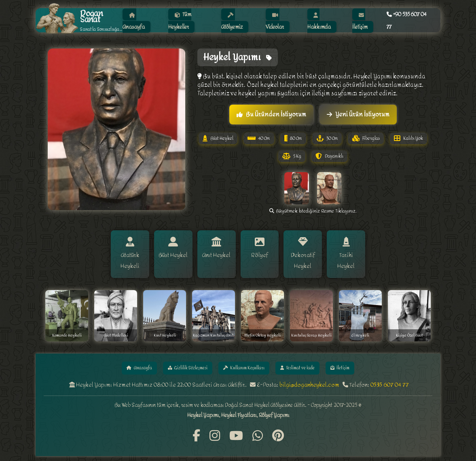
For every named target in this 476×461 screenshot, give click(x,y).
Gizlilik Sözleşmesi (181, 364)
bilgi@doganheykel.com (309, 382)
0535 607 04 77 (390, 382)
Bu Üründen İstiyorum (271, 115)
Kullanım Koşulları (244, 364)
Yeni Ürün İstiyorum (358, 115)
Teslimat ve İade (305, 364)
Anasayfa (127, 364)
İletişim (353, 364)
